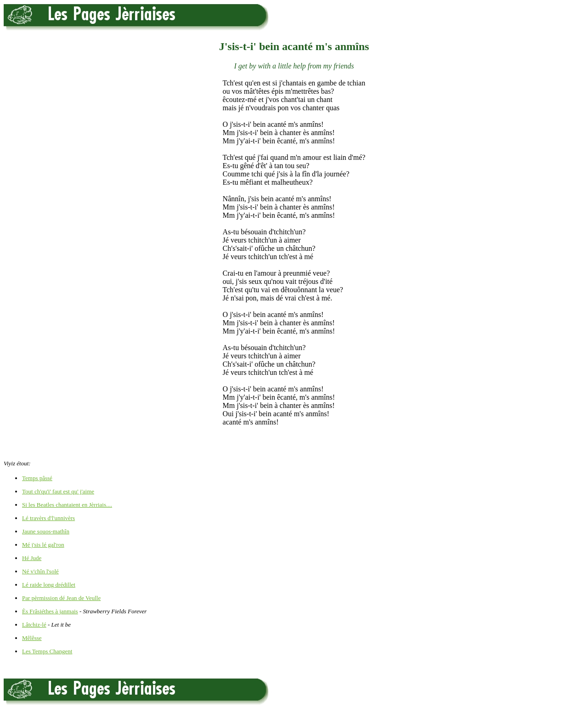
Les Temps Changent (47, 651)
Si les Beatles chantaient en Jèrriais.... (67, 505)
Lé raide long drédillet (49, 585)
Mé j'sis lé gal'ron (43, 545)
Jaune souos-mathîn (46, 531)
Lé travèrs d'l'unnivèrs (48, 518)
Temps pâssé (37, 478)
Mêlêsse (32, 638)
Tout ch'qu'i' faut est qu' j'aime (58, 491)
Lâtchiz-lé (34, 625)
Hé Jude (32, 558)
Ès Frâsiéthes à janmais (50, 611)
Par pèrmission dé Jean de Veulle (61, 598)
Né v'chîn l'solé (40, 571)
